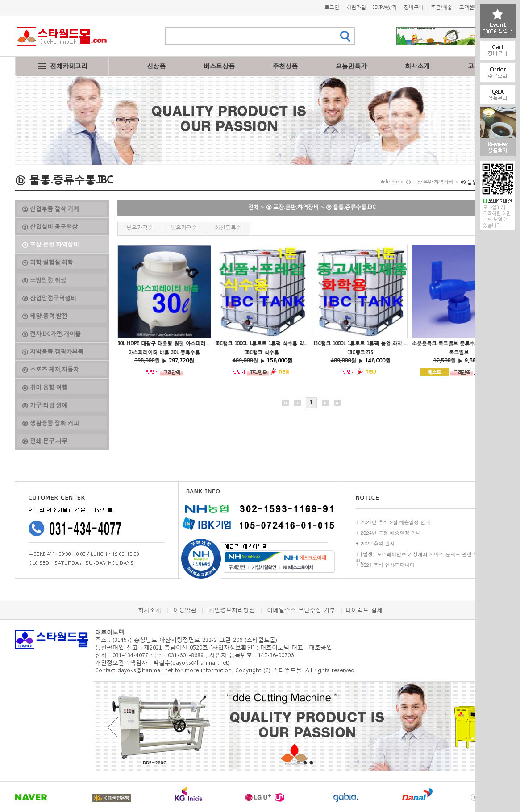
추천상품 (285, 66)
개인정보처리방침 (232, 610)
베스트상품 (219, 66)
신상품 (156, 66)
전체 (254, 207)
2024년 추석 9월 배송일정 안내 (396, 522)
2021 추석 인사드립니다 (388, 565)
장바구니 (414, 7)
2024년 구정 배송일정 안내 (391, 533)
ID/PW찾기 (385, 7)
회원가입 (356, 7)
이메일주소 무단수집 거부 (301, 610)
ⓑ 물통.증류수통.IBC (351, 207)
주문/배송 (441, 7)
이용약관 (185, 610)
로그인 (332, 7)
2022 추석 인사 (378, 543)
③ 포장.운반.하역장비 (292, 207)
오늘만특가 (351, 66)
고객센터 (469, 7)
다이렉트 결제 (364, 610)
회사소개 (417, 66)
